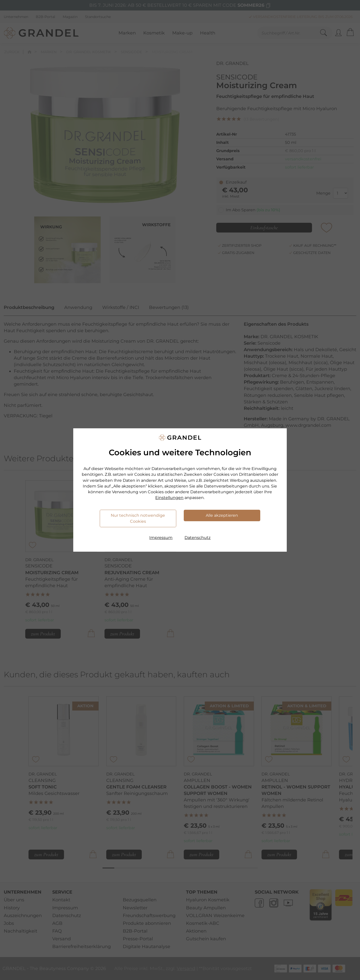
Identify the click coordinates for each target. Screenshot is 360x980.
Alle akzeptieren (222, 515)
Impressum (161, 538)
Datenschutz (197, 538)
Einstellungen (169, 498)
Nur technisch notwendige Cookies (138, 518)
